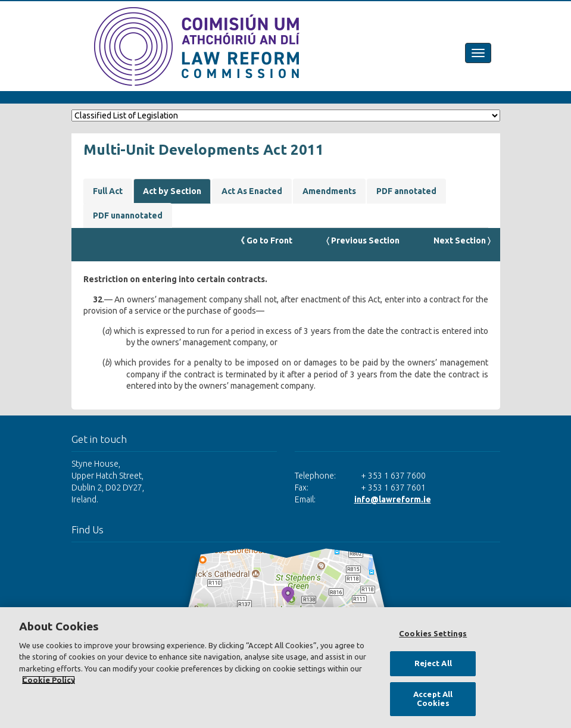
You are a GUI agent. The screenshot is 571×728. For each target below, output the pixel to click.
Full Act (108, 191)
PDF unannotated (128, 215)
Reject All (433, 663)
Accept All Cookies (433, 699)
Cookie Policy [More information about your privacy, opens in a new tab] (49, 680)
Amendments (329, 191)
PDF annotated (406, 191)
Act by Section (172, 191)
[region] (285, 668)
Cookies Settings (433, 633)
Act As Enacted (252, 191)
